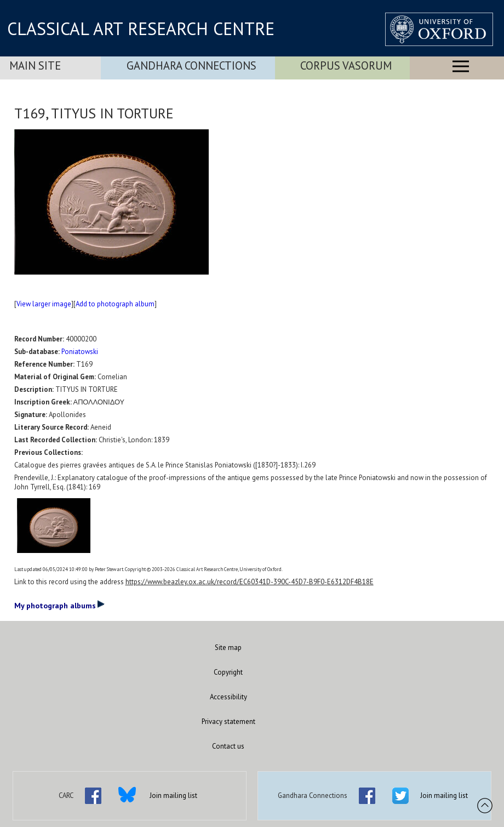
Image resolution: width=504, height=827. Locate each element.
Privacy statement (228, 722)
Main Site (35, 65)
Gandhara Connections (191, 65)
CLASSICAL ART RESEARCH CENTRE (141, 28)
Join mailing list (173, 795)
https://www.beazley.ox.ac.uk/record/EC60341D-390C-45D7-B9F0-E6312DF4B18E (250, 582)
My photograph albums (59, 605)
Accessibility (228, 697)
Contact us (228, 746)
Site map (228, 648)
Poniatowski (80, 352)
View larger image (44, 304)
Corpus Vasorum (346, 65)
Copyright (228, 672)
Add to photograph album (115, 304)
